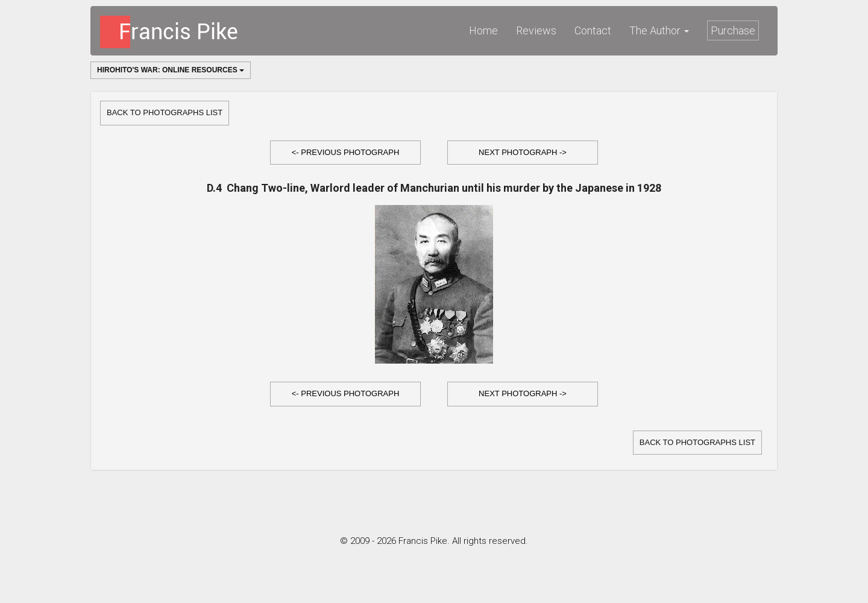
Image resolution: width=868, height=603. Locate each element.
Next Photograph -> (523, 152)
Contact (593, 30)
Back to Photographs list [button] (165, 112)
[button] (345, 153)
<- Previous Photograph (346, 152)
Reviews (536, 30)
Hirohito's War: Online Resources (171, 70)
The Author (659, 30)
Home (483, 30)
